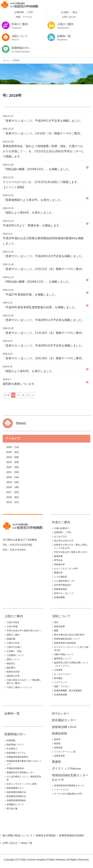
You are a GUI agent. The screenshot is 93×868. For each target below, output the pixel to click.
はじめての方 (61, 537)
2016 (9, 497)
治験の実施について (64, 654)
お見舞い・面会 (69, 12)
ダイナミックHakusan (66, 768)
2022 (9, 467)
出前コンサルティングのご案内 (22, 784)
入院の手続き (13, 622)
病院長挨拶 (59, 626)
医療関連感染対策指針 (72, 835)
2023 (9, 462)
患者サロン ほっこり (64, 593)
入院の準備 (12, 626)
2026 (9, 447)
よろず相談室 (61, 577)
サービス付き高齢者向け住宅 (68, 794)
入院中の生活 (13, 643)
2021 (9, 472)
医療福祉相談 (61, 589)
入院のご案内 (14, 616)
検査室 (57, 743)
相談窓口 (11, 664)
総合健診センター (64, 720)
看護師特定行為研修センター (21, 772)
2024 (9, 457)
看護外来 (58, 573)
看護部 (56, 762)
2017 (9, 492)
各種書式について (15, 804)
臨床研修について (15, 745)
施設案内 (11, 668)
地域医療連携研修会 (16, 800)
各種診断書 (59, 597)
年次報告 (12, 749)
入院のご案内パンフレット (20, 687)
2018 (9, 487)
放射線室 (58, 748)
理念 (56, 622)
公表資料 (58, 670)
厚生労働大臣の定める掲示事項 (69, 635)
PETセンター (61, 714)
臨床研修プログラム (16, 753)
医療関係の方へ (15, 734)
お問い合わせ (69, 17)
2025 (9, 452)
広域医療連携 (61, 695)
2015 (9, 502)
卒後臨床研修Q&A (15, 768)
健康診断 (58, 556)
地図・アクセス (24, 17)
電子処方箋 (12, 809)
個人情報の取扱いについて (18, 835)
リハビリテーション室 (65, 752)
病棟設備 (11, 639)
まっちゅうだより (63, 674)
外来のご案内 (61, 522)
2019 (9, 482)
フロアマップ (61, 682)
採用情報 (11, 740)
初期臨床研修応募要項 (17, 757)
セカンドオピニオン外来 (66, 569)
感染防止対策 (13, 676)
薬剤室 (57, 739)
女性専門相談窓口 (63, 585)
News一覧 (26, 843)
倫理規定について (63, 659)
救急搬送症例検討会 (16, 796)
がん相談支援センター (65, 581)
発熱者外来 (59, 564)
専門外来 (58, 560)
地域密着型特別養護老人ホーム (69, 786)
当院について (61, 616)
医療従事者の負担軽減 (65, 643)
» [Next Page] (33, 395)
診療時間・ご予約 (24, 12)
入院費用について (15, 655)
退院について (13, 659)
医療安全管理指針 (46, 835)
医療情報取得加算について (67, 639)
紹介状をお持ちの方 (64, 541)
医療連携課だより (15, 788)
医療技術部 (60, 734)
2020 (9, 477)
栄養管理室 (59, 756)
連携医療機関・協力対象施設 (68, 691)
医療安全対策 (13, 672)
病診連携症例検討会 (16, 792)
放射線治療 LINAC (65, 727)
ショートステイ (62, 790)
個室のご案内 (13, 635)
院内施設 (58, 678)
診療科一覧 (12, 714)
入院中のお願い (14, 647)
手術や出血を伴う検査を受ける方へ (71, 552)
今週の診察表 (62, 528)
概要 (56, 631)
